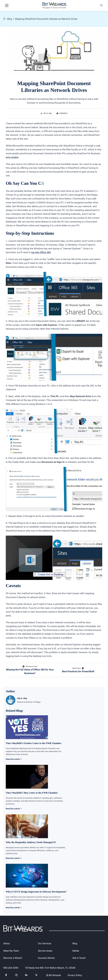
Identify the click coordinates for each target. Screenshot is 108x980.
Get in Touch (79, 958)
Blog (8, 19)
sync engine (12, 157)
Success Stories (46, 958)
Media (76, 951)
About (7, 943)
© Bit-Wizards (54, 975)
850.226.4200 (11, 968)
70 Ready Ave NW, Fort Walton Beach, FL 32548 (50, 968)
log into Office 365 (41, 252)
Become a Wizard (13, 958)
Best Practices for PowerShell (78, 670)
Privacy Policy (75, 975)
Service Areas (45, 951)
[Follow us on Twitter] (36, 975)
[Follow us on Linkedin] (26, 975)
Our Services (45, 943)
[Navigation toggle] (7, 5)
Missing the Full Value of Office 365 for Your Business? (30, 670)
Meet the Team (11, 951)
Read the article (14, 759)
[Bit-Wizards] (54, 5)
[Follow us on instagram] (17, 975)
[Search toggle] (102, 5)
